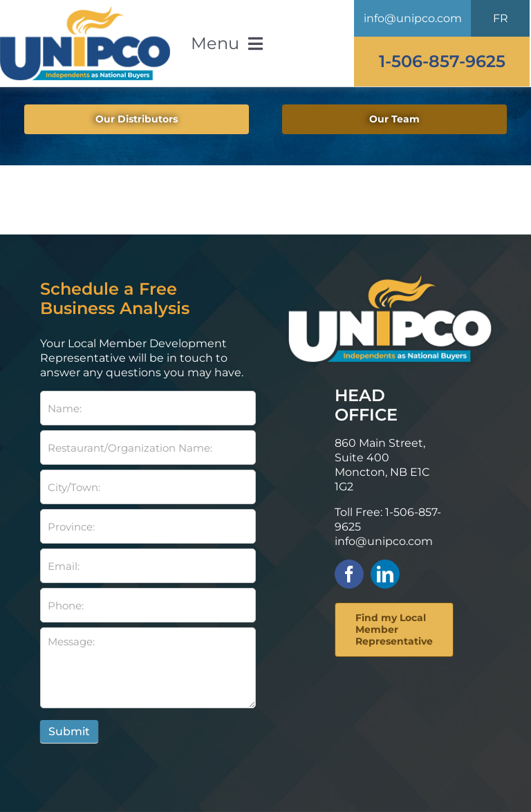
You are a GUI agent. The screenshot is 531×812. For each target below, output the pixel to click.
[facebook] (349, 574)
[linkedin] (385, 574)
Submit (69, 731)
